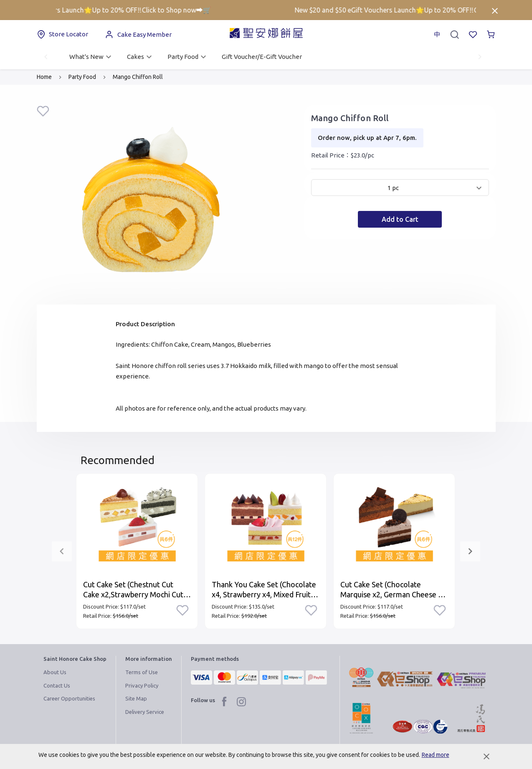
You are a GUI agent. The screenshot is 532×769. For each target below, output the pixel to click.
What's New (91, 57)
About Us (55, 672)
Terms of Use (142, 672)
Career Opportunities (69, 698)
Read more (436, 755)
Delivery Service (145, 712)
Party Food (188, 57)
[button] (400, 188)
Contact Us (57, 685)
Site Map (136, 698)
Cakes (141, 57)
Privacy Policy (142, 685)
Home (44, 77)
